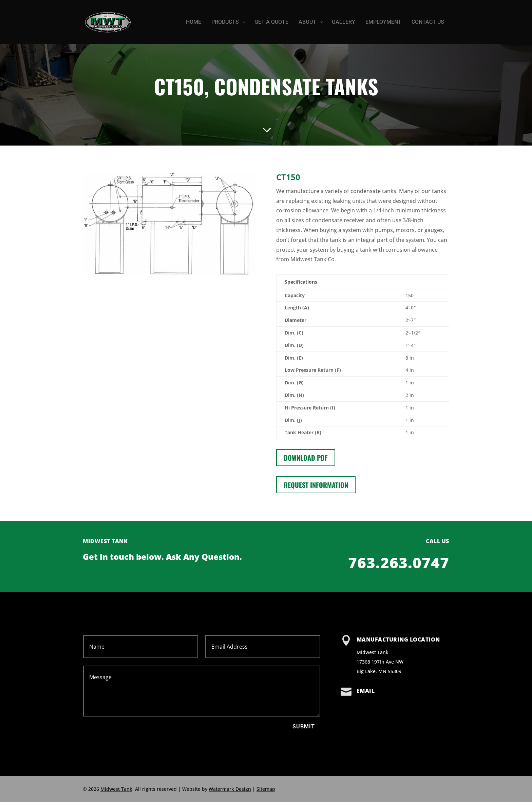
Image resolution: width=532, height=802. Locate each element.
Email (366, 691)
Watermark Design (230, 789)
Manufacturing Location (398, 639)
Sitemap (266, 789)
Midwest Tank (116, 789)
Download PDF (306, 458)
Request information (316, 485)
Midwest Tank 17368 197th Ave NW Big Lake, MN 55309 (380, 662)
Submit (304, 727)
